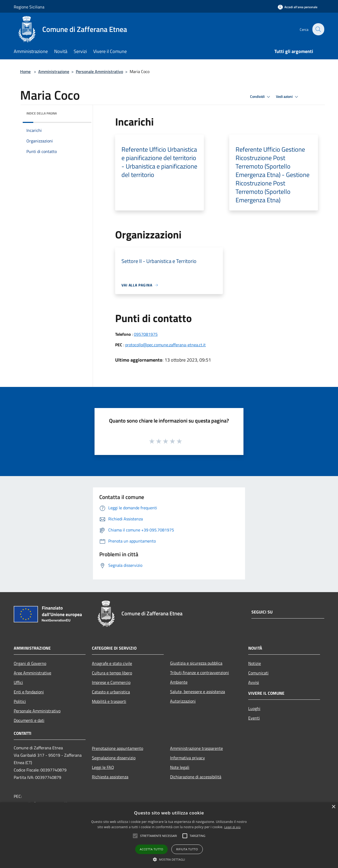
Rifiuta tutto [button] (187, 849)
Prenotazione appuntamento (118, 748)
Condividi (261, 97)
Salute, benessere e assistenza (198, 692)
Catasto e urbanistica (111, 692)
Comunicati (258, 673)
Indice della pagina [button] (42, 113)
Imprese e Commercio (111, 682)
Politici (20, 701)
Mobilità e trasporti (109, 701)
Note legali (180, 767)
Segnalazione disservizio (114, 758)
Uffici (18, 682)
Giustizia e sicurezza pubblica (196, 663)
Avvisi (254, 682)
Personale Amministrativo (99, 71)
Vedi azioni (288, 97)
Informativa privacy (187, 758)
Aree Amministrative (32, 673)
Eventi (254, 718)
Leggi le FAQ (103, 767)
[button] (169, 859)
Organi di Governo (30, 663)
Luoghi (254, 708)
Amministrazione (54, 71)
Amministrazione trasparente (196, 748)
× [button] (333, 807)
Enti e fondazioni (29, 692)
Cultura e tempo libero (112, 673)
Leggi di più (232, 827)
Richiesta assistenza (110, 777)
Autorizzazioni (183, 701)
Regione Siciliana (29, 7)
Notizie (255, 663)
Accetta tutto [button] (151, 849)
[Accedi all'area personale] (298, 7)
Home (25, 71)
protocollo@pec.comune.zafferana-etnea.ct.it (165, 345)
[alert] (169, 835)
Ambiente (179, 682)
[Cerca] (318, 29)
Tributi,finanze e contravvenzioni (199, 673)
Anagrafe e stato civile (112, 663)
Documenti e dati (29, 720)
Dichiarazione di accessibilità (196, 777)
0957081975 (146, 334)
